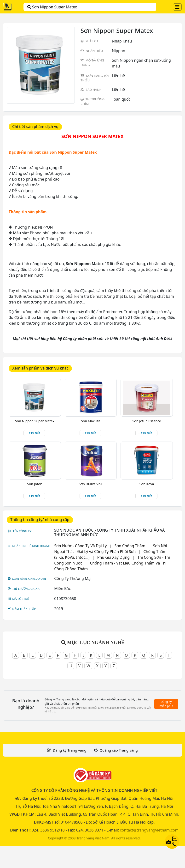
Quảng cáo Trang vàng (119, 750)
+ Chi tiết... (34, 433)
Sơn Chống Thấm (130, 546)
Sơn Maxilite (91, 421)
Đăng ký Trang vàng (69, 750)
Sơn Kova (147, 484)
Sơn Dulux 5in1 (91, 484)
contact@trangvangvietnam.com (149, 830)
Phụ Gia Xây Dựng (113, 557)
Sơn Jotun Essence (147, 421)
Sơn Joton (35, 484)
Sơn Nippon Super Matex (52, 7)
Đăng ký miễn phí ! (166, 704)
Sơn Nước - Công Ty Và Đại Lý (80, 546)
